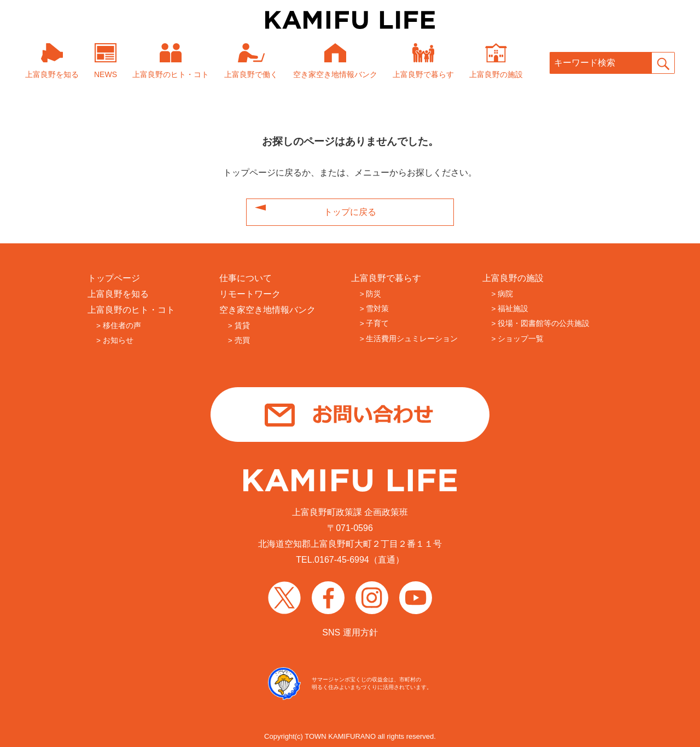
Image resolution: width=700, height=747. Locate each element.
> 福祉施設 (510, 309)
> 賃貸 (239, 326)
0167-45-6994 (342, 560)
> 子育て (375, 323)
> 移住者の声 (119, 326)
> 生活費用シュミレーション (409, 339)
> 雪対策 (375, 309)
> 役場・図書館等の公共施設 (540, 323)
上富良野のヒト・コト (131, 310)
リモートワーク (250, 294)
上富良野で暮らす (386, 278)
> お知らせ (115, 340)
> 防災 (371, 294)
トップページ (114, 278)
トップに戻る (350, 212)
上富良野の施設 (513, 278)
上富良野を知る (118, 294)
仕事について (246, 278)
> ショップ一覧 (517, 339)
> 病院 (502, 294)
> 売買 (239, 340)
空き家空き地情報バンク (267, 310)
